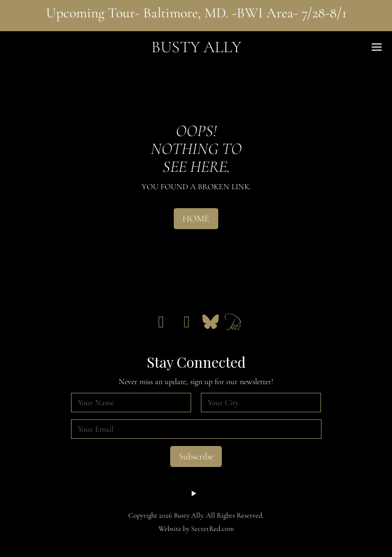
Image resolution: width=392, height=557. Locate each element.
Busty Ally (196, 47)
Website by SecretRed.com (196, 529)
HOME (196, 218)
